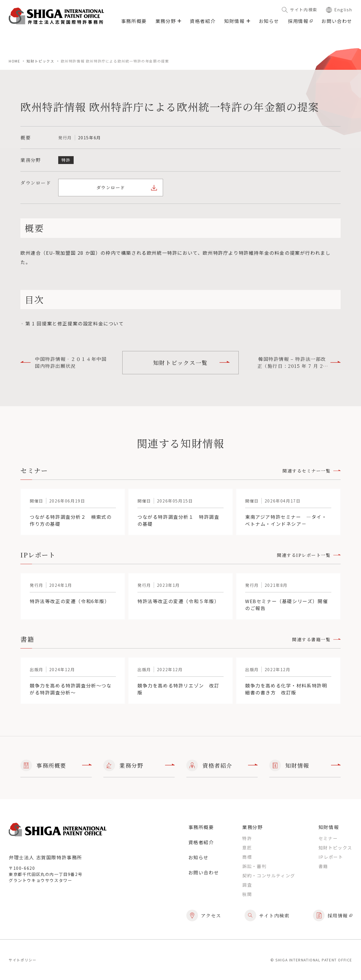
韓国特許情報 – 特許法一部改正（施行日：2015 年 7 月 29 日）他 (299, 363)
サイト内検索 (300, 10)
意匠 (247, 848)
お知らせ (269, 21)
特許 (247, 838)
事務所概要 (134, 21)
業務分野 (139, 765)
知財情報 (305, 765)
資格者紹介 (203, 21)
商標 (247, 857)
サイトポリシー (23, 960)
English (339, 10)
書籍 (323, 866)
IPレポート (331, 857)
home (14, 61)
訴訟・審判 (254, 866)
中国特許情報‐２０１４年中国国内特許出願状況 (63, 362)
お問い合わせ (337, 21)
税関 (247, 894)
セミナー (328, 838)
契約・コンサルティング (269, 875)
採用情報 (300, 21)
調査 (247, 885)
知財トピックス (40, 61)
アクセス (204, 915)
